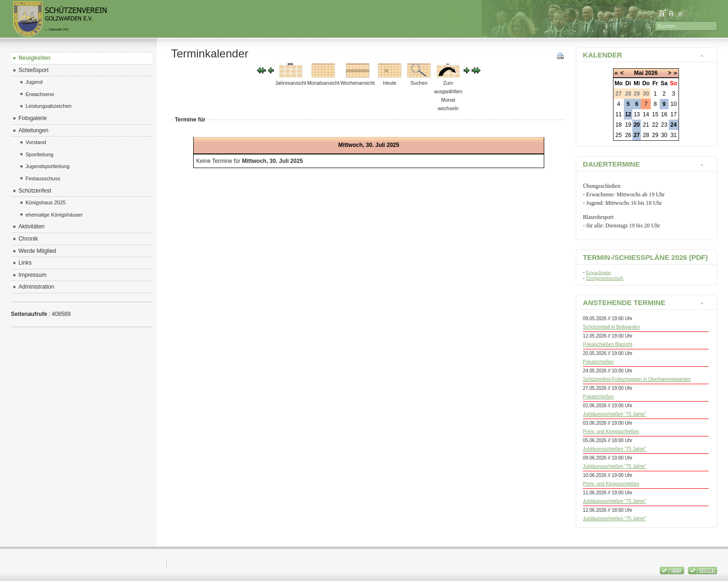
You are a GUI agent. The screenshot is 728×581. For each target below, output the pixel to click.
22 (655, 125)
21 (646, 125)
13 (637, 114)
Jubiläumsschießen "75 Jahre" (614, 414)
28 (646, 135)
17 (674, 114)
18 (618, 125)
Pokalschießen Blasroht (608, 344)
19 (628, 125)
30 (664, 135)
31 (674, 135)
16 (664, 114)
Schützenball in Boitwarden (611, 327)
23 (664, 125)
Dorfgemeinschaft (605, 278)
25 (618, 135)
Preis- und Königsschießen (611, 432)
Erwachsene (599, 272)
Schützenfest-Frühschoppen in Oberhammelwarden (637, 379)
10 (674, 104)
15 (655, 114)
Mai (639, 73)
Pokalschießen (598, 362)
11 (618, 114)
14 (646, 114)
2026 (651, 73)
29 (655, 135)
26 (628, 135)
